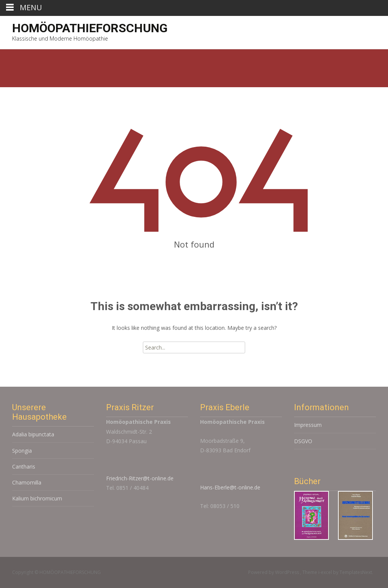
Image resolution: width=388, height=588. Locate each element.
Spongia (22, 451)
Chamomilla (27, 482)
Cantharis (24, 466)
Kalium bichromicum (37, 498)
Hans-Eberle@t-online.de (230, 487)
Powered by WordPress (274, 572)
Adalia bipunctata (33, 434)
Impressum (308, 425)
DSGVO (303, 441)
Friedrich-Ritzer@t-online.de (140, 478)
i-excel (326, 572)
